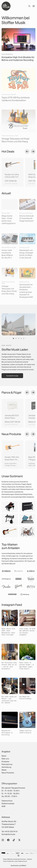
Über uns (5, 759)
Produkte (5, 761)
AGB (3, 806)
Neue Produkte (8, 773)
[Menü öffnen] (34, 6)
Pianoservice (7, 764)
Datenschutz (7, 801)
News (4, 756)
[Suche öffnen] (29, 6)
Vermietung (6, 767)
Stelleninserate (8, 803)
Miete (4, 770)
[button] (13, 338)
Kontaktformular (12, 376)
